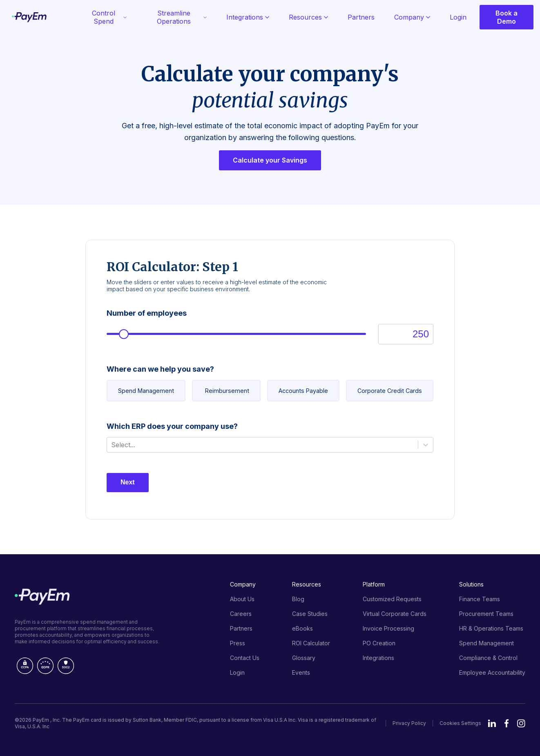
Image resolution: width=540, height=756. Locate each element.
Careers (241, 614)
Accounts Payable (303, 391)
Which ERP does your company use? (172, 426)
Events (301, 672)
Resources (308, 17)
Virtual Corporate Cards (395, 614)
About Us (242, 599)
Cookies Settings (460, 723)
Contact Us (245, 658)
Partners (361, 17)
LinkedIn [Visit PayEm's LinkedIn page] (492, 723)
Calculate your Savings (270, 161)
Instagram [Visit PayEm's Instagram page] (521, 723)
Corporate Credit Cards (390, 391)
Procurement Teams (486, 614)
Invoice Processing (388, 628)
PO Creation (379, 643)
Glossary (304, 658)
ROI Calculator (311, 643)
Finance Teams (480, 599)
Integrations (248, 17)
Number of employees (147, 313)
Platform (374, 584)
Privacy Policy (409, 723)
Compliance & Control (488, 658)
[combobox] (112, 445)
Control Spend (109, 17)
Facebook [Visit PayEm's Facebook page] (507, 723)
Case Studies (310, 614)
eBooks (302, 628)
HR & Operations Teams (491, 628)
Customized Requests (392, 599)
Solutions (471, 584)
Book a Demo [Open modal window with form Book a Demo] (507, 17)
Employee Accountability (492, 672)
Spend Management (146, 391)
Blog (298, 599)
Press (238, 643)
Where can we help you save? (160, 369)
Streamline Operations (182, 17)
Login (458, 17)
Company (412, 17)
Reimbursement (227, 391)
